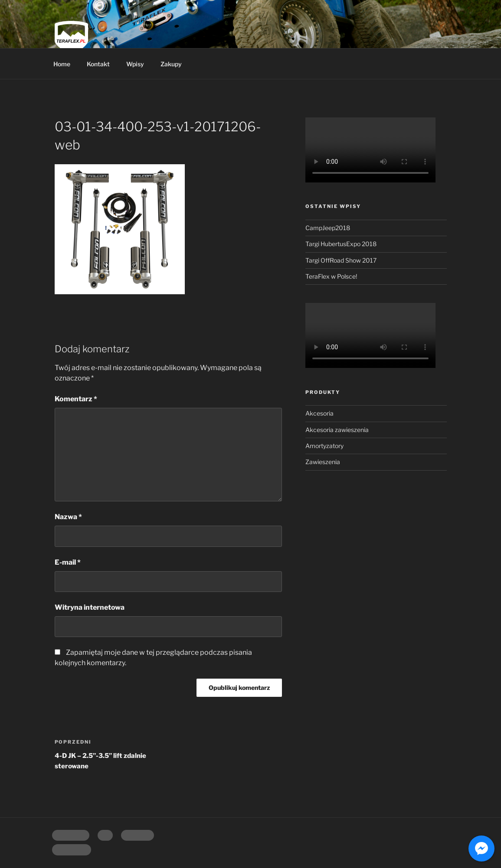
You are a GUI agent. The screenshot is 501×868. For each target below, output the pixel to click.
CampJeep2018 (328, 228)
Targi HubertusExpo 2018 (341, 244)
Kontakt (98, 64)
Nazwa (68, 517)
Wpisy (135, 64)
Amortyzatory (324, 446)
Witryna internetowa (90, 607)
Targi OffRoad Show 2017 (341, 260)
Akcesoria (319, 413)
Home (62, 64)
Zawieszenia (323, 462)
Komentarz (76, 399)
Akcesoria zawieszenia (337, 430)
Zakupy (171, 64)
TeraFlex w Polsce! (331, 276)
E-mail (68, 562)
